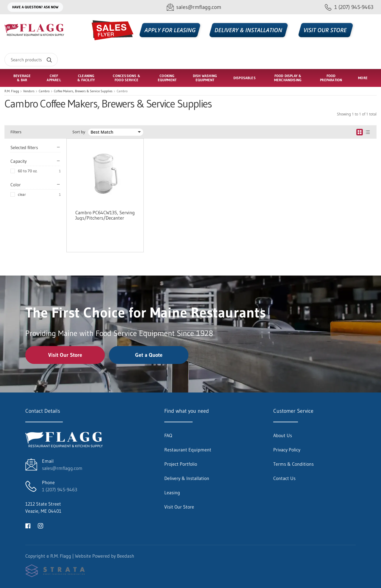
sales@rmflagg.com (62, 468)
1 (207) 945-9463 (60, 490)
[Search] (31, 60)
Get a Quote (149, 355)
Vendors (29, 91)
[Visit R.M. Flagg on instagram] (40, 525)
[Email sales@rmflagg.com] (194, 7)
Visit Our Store (65, 355)
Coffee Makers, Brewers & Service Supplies (83, 91)
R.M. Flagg (12, 91)
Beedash (126, 556)
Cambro (44, 91)
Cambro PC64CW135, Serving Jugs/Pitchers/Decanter (105, 215)
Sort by (79, 132)
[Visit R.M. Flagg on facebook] (28, 525)
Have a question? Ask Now (35, 7)
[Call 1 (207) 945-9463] (349, 7)
